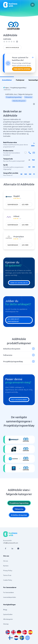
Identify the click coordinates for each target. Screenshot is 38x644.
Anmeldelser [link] (7, 80)
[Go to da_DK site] (25, 632)
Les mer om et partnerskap (13, 320)
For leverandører (9, 592)
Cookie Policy (8, 580)
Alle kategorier (8, 619)
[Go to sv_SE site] (22, 638)
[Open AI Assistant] (18, 548)
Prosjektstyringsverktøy (18, 88)
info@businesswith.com (11, 543)
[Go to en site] (28, 638)
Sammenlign (13, 204)
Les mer (25, 204)
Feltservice (28, 97)
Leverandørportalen (10, 597)
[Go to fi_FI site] (11, 638)
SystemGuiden (8, 614)
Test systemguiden (19, 400)
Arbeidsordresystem (19, 101)
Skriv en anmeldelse (12, 47)
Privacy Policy (8, 570)
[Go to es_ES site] (30, 632)
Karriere (6, 566)
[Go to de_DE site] (19, 632)
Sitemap (6, 624)
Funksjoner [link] (20, 80)
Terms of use (7, 575)
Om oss (6, 561)
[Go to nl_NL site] (16, 638)
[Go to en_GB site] (13, 632)
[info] (17, 42)
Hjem (7, 88)
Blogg (5, 610)
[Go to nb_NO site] (8, 632)
